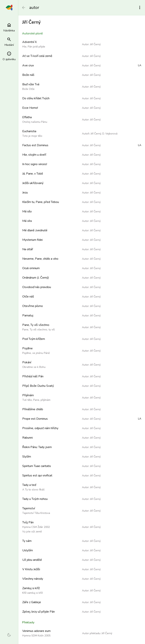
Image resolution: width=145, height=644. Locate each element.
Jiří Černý (95, 44)
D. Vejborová (110, 134)
